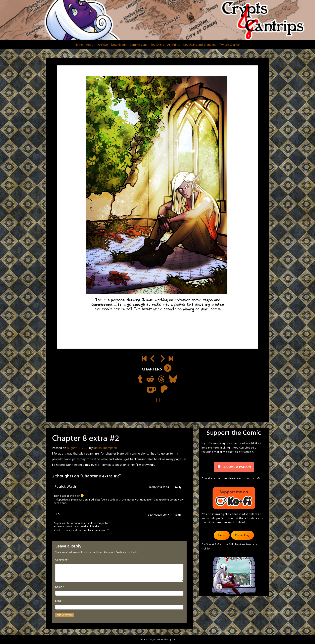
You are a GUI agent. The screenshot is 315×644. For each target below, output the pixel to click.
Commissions (138, 45)
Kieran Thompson (105, 448)
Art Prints (174, 45)
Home (79, 45)
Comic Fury (242, 535)
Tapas (222, 535)
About (90, 45)
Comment (61, 560)
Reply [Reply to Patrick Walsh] (178, 488)
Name (59, 587)
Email (58, 601)
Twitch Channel (230, 45)
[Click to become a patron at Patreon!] (234, 467)
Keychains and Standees (200, 45)
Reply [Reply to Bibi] (178, 515)
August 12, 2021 (78, 448)
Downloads (119, 45)
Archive (103, 45)
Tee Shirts (157, 45)
